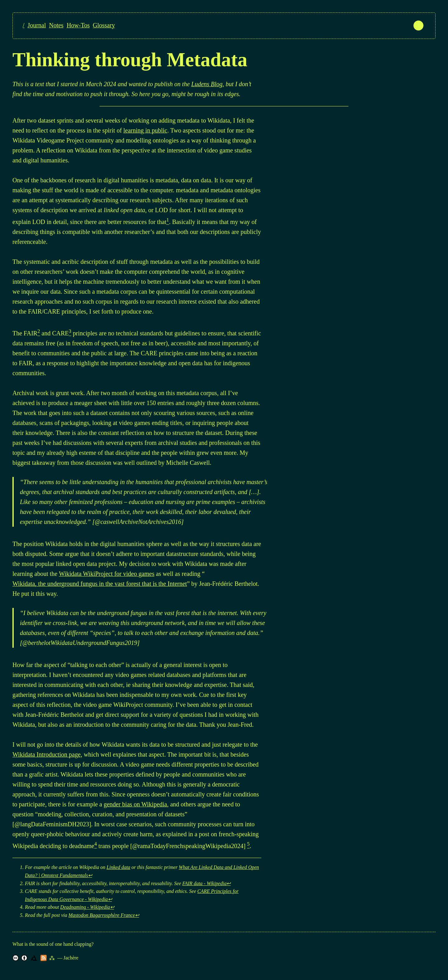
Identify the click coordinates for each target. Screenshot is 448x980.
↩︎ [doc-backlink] (90, 875)
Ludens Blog (207, 84)
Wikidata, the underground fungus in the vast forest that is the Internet (100, 584)
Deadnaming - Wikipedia (85, 907)
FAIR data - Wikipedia (204, 883)
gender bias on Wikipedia (135, 804)
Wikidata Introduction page (47, 754)
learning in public (145, 130)
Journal (37, 25)
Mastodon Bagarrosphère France (102, 915)
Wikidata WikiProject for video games (107, 574)
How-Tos (78, 25)
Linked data (119, 867)
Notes (56, 25)
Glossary (104, 25)
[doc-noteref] (168, 221)
